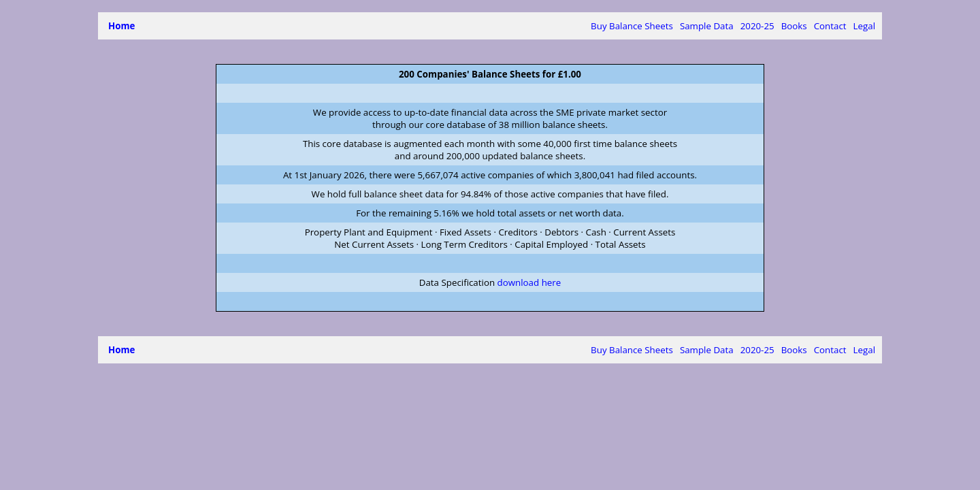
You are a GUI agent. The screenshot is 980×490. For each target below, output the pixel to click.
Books (725, 26)
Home (121, 26)
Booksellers (770, 26)
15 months (683, 26)
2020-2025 (631, 26)
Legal (864, 26)
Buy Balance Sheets (501, 26)
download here (529, 282)
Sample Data (575, 26)
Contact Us (823, 26)
